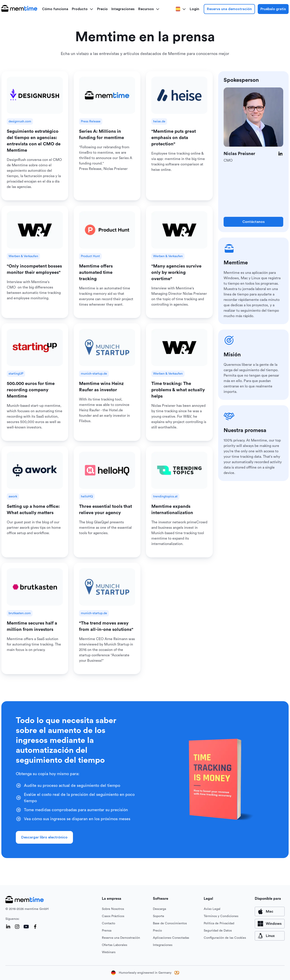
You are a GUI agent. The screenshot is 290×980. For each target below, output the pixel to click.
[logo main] (19, 9)
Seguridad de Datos (218, 931)
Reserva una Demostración (121, 938)
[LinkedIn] (281, 154)
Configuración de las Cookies (225, 938)
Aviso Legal (212, 909)
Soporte (159, 916)
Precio (102, 9)
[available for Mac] (270, 911)
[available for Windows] (270, 924)
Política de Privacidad (219, 923)
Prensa (107, 931)
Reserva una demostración (229, 9)
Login (194, 9)
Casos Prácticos (113, 916)
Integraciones (123, 9)
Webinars (109, 952)
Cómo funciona (55, 9)
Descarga (159, 909)
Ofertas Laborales (115, 945)
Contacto (109, 923)
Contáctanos (254, 222)
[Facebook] (35, 927)
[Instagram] (17, 927)
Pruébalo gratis (273, 9)
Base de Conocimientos (170, 923)
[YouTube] (26, 927)
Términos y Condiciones (221, 916)
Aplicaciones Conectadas (171, 938)
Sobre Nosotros (113, 909)
